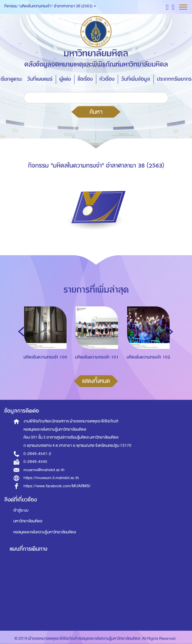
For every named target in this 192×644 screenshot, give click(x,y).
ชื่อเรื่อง (85, 79)
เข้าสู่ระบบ (21, 510)
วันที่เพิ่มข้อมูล (136, 79)
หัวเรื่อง (107, 79)
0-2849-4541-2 (37, 454)
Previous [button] (22, 332)
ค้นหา (96, 112)
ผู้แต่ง (65, 79)
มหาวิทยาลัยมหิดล (28, 521)
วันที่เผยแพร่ (40, 79)
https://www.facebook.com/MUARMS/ (57, 486)
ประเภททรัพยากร (174, 79)
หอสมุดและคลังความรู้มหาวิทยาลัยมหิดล (45, 532)
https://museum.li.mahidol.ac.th (51, 478)
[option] (44, 345)
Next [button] (169, 332)
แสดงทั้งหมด (96, 381)
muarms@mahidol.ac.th (44, 470)
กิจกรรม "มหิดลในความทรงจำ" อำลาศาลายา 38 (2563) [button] (50, 6)
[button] (167, 7)
